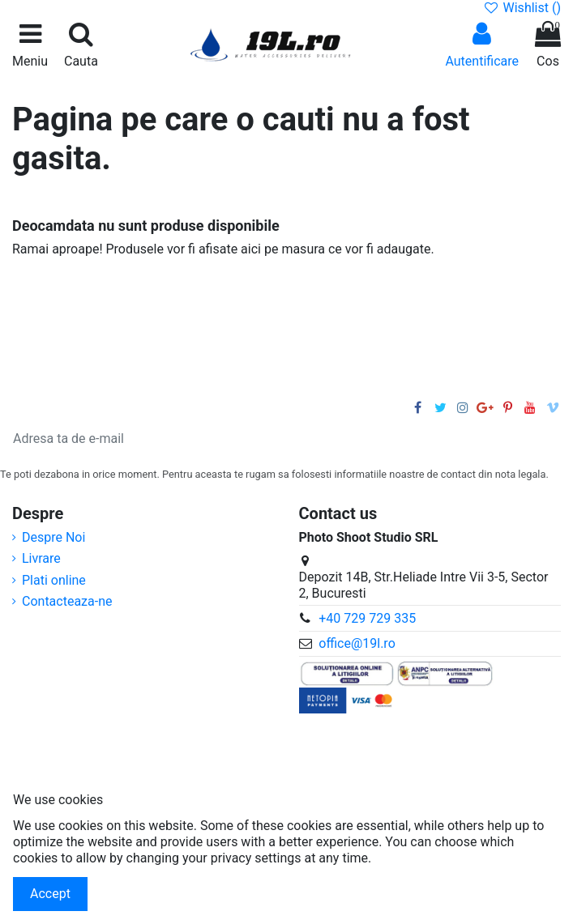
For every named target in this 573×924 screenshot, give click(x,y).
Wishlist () (522, 8)
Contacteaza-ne (67, 601)
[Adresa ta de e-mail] (255, 439)
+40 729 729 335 (367, 618)
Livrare (41, 558)
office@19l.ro (357, 643)
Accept (50, 894)
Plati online (54, 580)
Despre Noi (53, 537)
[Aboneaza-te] (529, 439)
